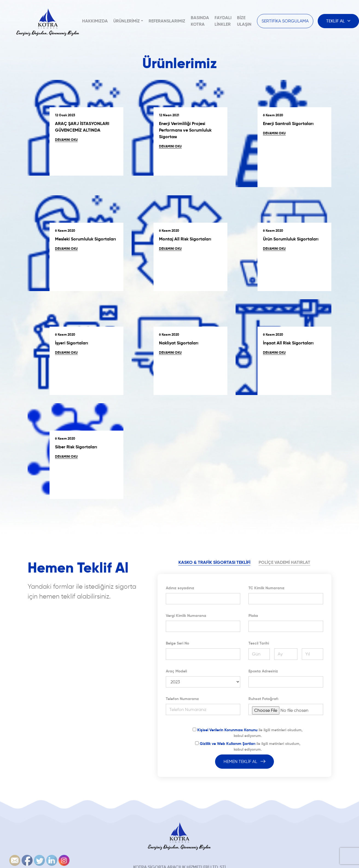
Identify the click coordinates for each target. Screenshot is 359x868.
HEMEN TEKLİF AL (244, 761)
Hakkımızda (95, 21)
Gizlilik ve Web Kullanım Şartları (228, 744)
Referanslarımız (167, 21)
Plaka (253, 616)
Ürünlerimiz (127, 21)
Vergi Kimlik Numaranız (186, 616)
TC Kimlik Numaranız (267, 588)
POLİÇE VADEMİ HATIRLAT (284, 562)
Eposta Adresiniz (263, 671)
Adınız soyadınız (180, 588)
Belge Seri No (177, 643)
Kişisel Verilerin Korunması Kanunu (227, 730)
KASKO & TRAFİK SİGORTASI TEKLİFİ (214, 562)
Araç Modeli (176, 671)
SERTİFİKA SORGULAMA (285, 21)
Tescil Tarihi (259, 643)
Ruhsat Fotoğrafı (263, 699)
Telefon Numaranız (182, 699)
